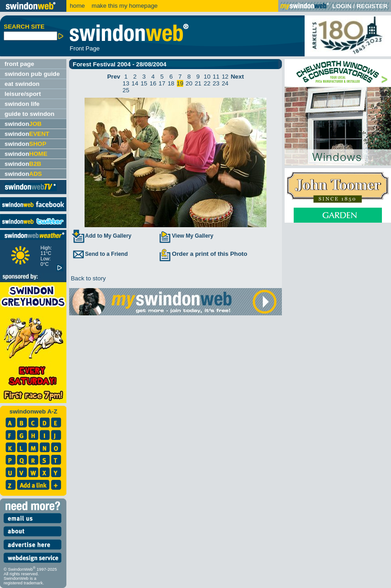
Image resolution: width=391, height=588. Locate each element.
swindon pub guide (32, 74)
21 (198, 83)
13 (126, 83)
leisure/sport (23, 94)
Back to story (88, 278)
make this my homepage (124, 6)
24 (225, 83)
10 (207, 77)
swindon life (22, 104)
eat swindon (22, 84)
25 (126, 90)
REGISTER (372, 6)
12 (225, 77)
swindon (23, 124)
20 (189, 83)
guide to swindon (30, 114)
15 (144, 83)
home (77, 6)
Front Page (85, 48)
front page (19, 64)
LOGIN (342, 6)
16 (153, 83)
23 (216, 83)
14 (135, 83)
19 (180, 83)
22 (207, 83)
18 (171, 83)
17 (162, 83)
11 (216, 77)
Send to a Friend (100, 254)
